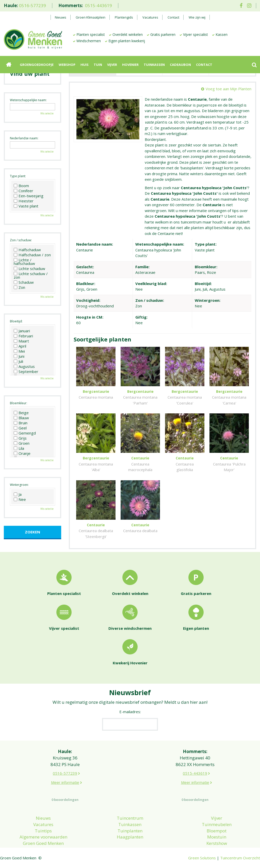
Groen (22, 443)
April (20, 346)
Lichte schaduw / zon (31, 275)
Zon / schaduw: (21, 240)
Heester (24, 201)
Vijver (217, 818)
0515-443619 (99, 5)
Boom (21, 186)
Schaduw (24, 282)
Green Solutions (202, 858)
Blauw (21, 418)
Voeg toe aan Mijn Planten (229, 89)
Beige (21, 413)
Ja (18, 494)
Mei (19, 351)
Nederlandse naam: (24, 138)
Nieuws (43, 818)
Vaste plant (26, 206)
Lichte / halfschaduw (24, 262)
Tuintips (43, 831)
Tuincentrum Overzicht (240, 858)
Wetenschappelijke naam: (28, 100)
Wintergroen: (19, 485)
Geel (20, 428)
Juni (19, 356)
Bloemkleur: (19, 403)
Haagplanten (130, 837)
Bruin (21, 423)
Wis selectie (47, 113)
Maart (21, 341)
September (26, 371)
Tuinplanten (130, 831)
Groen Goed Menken (43, 843)
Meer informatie (65, 782)
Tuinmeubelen (217, 824)
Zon (19, 287)
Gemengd (25, 433)
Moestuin (217, 837)
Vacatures (43, 824)
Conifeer (23, 191)
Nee (20, 499)
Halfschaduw (27, 250)
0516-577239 (32, 5)
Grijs (20, 438)
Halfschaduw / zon (32, 255)
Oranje (22, 453)
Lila (19, 448)
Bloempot (217, 831)
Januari (22, 331)
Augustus (24, 366)
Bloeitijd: (16, 321)
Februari (23, 336)
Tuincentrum (130, 818)
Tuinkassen (130, 824)
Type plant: (18, 176)
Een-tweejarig (29, 196)
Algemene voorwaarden (43, 837)
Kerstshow (217, 843)
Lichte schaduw (29, 268)
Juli (18, 361)
